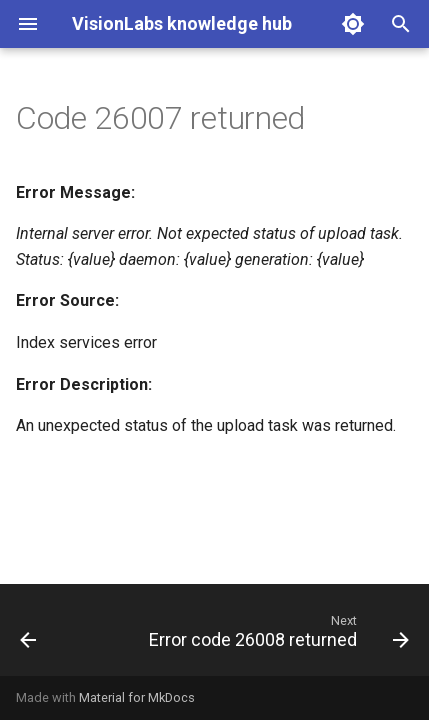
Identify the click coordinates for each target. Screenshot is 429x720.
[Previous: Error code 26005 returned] (28, 636)
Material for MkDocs (137, 697)
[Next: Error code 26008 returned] (276, 636)
